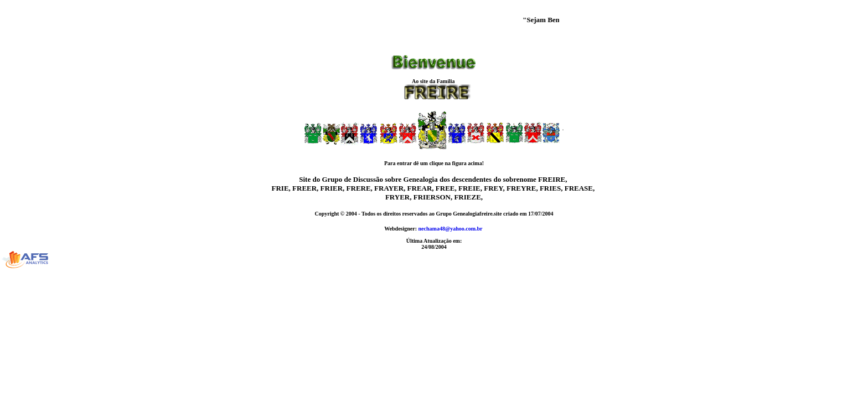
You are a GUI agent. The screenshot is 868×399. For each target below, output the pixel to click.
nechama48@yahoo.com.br (451, 229)
